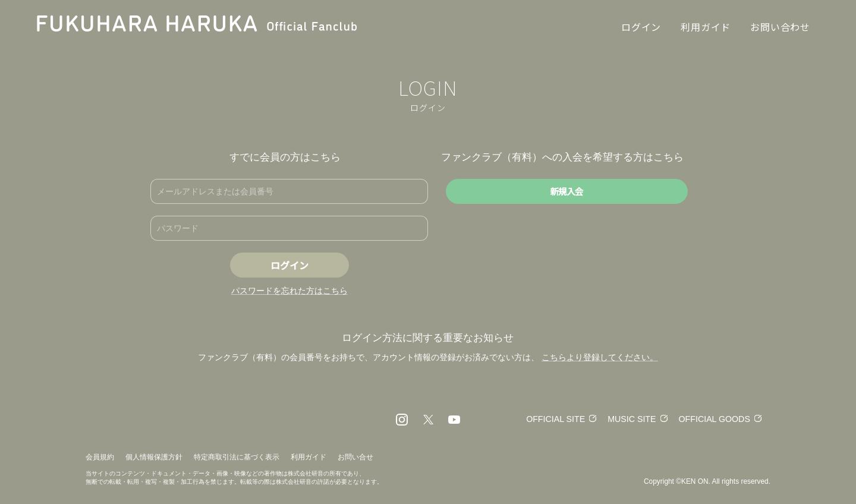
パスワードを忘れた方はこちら (289, 291)
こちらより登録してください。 (600, 357)
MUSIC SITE (626, 419)
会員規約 (100, 457)
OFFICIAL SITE (546, 419)
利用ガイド (309, 457)
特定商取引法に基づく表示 (237, 457)
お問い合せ (355, 457)
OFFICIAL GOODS (712, 419)
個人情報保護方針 (154, 457)
